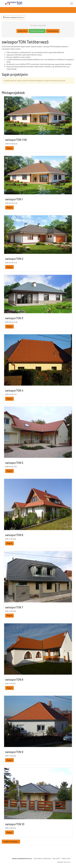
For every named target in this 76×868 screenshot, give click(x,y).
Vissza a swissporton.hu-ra (13, 17)
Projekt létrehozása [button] (37, 31)
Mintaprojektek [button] (53, 31)
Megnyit (9, 148)
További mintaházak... (11, 842)
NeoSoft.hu (67, 862)
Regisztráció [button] (22, 31)
